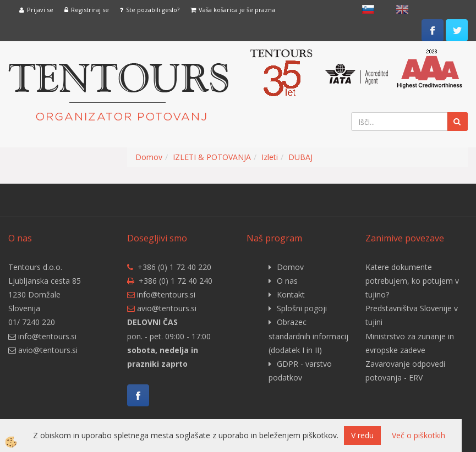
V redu (362, 435)
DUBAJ (300, 157)
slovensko (368, 9)
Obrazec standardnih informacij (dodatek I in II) (308, 336)
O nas (287, 281)
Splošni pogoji (302, 308)
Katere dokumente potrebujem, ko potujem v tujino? (412, 281)
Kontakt (291, 294)
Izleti (270, 157)
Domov (149, 157)
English (402, 9)
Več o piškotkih (418, 435)
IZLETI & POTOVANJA (212, 157)
